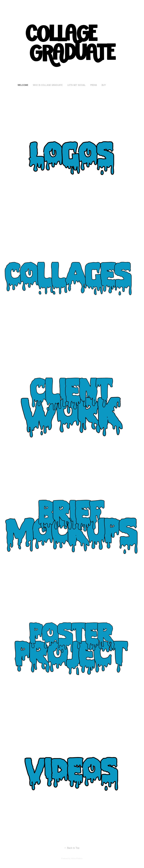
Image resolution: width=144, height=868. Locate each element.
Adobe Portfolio (77, 859)
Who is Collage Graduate (48, 85)
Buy (104, 85)
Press (94, 85)
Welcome (23, 85)
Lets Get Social (76, 85)
